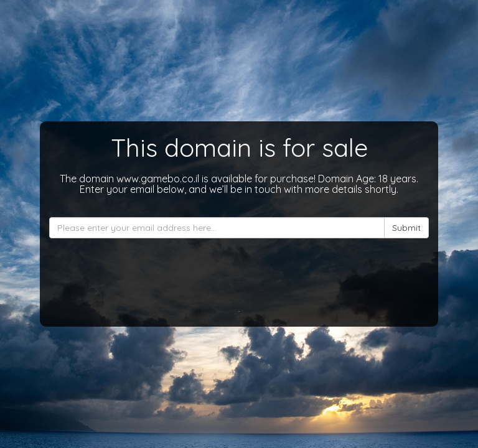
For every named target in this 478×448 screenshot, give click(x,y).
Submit (406, 228)
